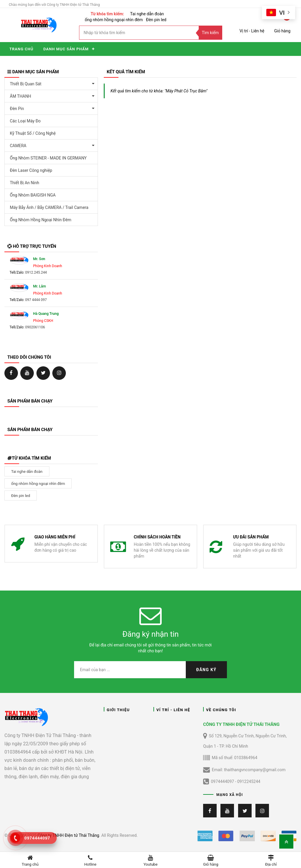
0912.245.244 (36, 272)
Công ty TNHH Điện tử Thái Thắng (68, 835)
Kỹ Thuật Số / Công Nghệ (33, 133)
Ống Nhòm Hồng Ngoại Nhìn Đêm (41, 220)
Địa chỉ (271, 860)
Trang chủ (21, 49)
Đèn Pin (17, 109)
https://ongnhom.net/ (27, 373)
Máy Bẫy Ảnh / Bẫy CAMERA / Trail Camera (49, 207)
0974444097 (222, 781)
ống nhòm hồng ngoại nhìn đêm (114, 20)
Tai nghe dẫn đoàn (147, 14)
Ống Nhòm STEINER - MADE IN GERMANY (48, 158)
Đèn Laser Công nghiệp (31, 170)
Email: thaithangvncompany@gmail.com (244, 770)
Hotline (90, 860)
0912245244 (249, 781)
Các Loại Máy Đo (25, 121)
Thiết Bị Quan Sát (26, 84)
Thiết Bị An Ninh (25, 183)
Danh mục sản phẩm (66, 49)
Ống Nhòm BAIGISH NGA (33, 195)
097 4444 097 (36, 300)
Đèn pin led (156, 20)
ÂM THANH (21, 96)
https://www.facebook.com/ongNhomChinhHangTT (11, 373)
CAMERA (18, 146)
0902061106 (35, 327)
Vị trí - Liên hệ (252, 31)
